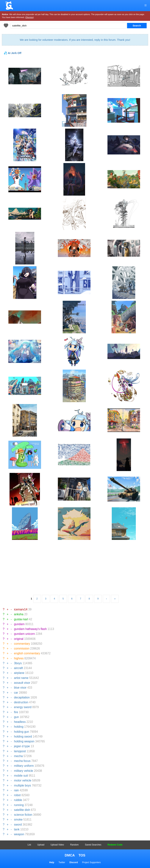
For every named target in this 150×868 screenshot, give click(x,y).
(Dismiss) (29, 17)
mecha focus (22, 761)
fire (16, 712)
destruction (21, 702)
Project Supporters (91, 862)
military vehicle (24, 771)
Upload (41, 845)
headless (20, 722)
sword (18, 825)
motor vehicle (23, 780)
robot (17, 795)
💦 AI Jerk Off (12, 53)
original (19, 639)
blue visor (20, 688)
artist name (21, 678)
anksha (19, 614)
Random (74, 845)
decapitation (22, 697)
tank (17, 829)
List (29, 845)
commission (22, 648)
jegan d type (22, 746)
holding (19, 727)
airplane (19, 673)
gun (16, 717)
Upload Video (57, 845)
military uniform (24, 766)
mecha (18, 756)
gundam (19, 624)
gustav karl (21, 619)
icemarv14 (21, 609)
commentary (22, 644)
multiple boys (22, 785)
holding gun (22, 732)
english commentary (27, 653)
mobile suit (21, 776)
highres (19, 658)
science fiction (23, 815)
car (16, 693)
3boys (18, 663)
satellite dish (22, 810)
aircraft (18, 668)
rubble (18, 800)
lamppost (20, 751)
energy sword (23, 707)
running (19, 805)
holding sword (23, 737)
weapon (19, 834)
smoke (18, 820)
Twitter (62, 862)
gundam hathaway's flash (30, 629)
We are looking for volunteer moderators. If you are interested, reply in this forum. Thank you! (75, 40)
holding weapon (24, 741)
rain (16, 790)
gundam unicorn (24, 634)
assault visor (22, 683)
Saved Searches (93, 845)
